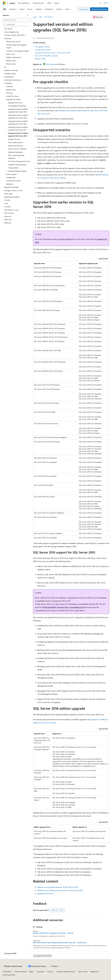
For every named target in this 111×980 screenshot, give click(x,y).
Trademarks (94, 972)
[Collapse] (28, 15)
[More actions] (107, 17)
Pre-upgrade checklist (42, 47)
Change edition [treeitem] (13, 168)
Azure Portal (84, 9)
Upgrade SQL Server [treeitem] (15, 103)
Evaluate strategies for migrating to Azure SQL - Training (53, 933)
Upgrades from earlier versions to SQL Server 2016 (52, 53)
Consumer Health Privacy (65, 972)
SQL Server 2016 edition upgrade (46, 56)
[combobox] (17, 20)
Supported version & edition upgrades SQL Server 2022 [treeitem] (18, 117)
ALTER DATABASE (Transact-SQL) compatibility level (63, 607)
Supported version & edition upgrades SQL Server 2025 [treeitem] (18, 111)
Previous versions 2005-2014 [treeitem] (15, 35)
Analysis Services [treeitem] (14, 139)
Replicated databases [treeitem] (15, 152)
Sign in (106, 3)
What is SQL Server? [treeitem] (13, 42)
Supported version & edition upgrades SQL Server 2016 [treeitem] (18, 135)
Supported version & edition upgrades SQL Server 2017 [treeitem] (18, 129)
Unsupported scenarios (43, 50)
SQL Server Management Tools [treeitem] (19, 161)
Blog (31, 972)
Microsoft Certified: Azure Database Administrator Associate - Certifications (60, 943)
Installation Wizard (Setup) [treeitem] (17, 165)
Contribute (41, 972)
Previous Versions (21, 972)
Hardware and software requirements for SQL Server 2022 (60, 890)
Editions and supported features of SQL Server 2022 (58, 887)
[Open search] (100, 3)
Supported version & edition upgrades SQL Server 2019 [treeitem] (18, 123)
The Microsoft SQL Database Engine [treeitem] (16, 46)
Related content (40, 59)
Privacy (50, 972)
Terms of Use (83, 972)
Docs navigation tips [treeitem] (12, 32)
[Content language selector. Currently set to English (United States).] (13, 966)
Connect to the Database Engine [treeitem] (18, 51)
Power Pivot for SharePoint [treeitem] (17, 149)
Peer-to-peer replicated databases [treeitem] (16, 157)
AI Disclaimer (7, 972)
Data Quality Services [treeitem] (16, 142)
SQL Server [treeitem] (8, 29)
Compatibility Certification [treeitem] (17, 106)
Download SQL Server (99, 9)
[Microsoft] (4, 3)
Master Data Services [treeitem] (16, 146)
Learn (35, 17)
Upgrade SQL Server (45, 893)
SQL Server (48, 17)
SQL (41, 17)
